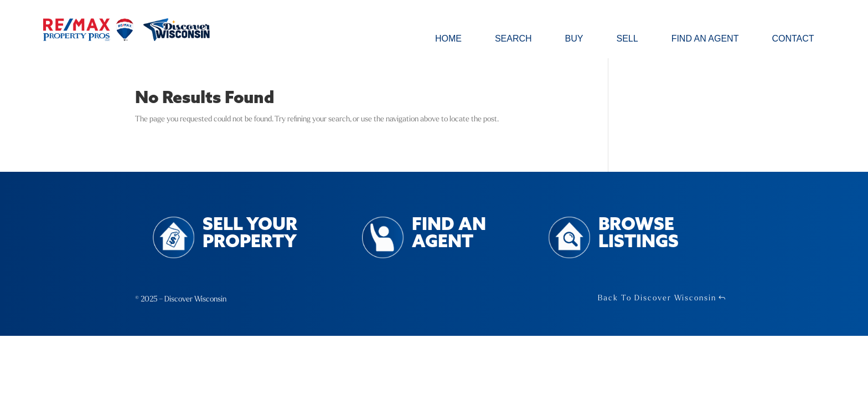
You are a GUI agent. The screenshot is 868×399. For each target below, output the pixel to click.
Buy (574, 39)
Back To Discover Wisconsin (657, 298)
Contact (793, 39)
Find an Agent (705, 39)
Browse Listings (639, 234)
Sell (627, 39)
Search (513, 39)
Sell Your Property (250, 234)
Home (448, 39)
